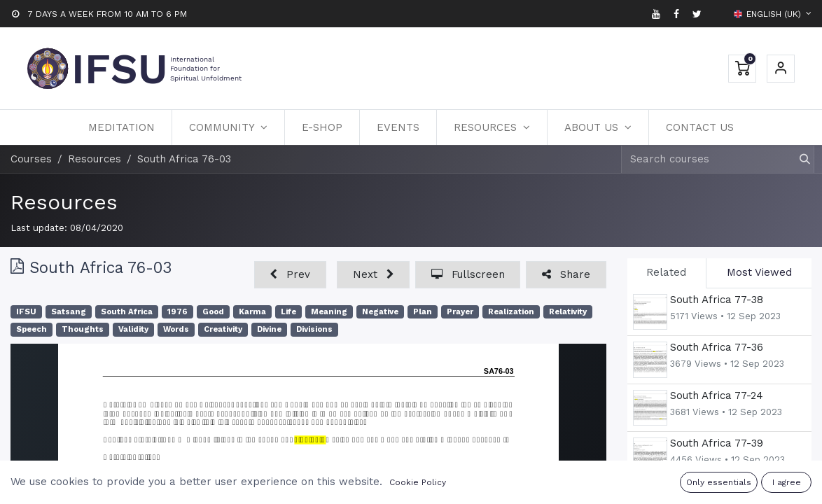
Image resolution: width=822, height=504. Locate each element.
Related (666, 272)
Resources (64, 202)
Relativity (568, 312)
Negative (380, 312)
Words (176, 329)
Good (213, 312)
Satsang (69, 312)
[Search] (799, 159)
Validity (133, 329)
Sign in (781, 69)
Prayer (460, 312)
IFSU (26, 312)
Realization (511, 312)
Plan (423, 312)
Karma (252, 312)
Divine (269, 329)
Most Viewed (759, 272)
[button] (290, 275)
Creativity (223, 329)
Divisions (314, 329)
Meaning (329, 312)
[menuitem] (121, 127)
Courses (31, 159)
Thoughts (83, 329)
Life (288, 312)
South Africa (127, 312)
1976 (177, 312)
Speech (32, 329)
